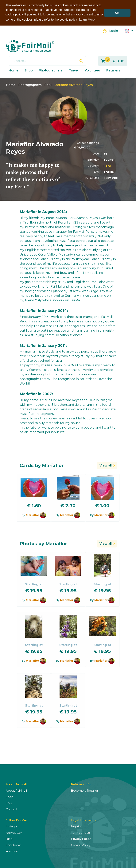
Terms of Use (80, 832)
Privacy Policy (81, 839)
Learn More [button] (87, 20)
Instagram (13, 826)
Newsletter (14, 832)
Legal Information (84, 820)
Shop (29, 70)
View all (106, 465)
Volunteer (92, 70)
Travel (74, 70)
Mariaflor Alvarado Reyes (74, 85)
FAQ (9, 803)
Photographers (51, 70)
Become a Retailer (85, 790)
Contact (12, 809)
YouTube (12, 851)
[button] (129, 31)
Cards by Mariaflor (42, 465)
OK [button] (117, 13)
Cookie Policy (81, 845)
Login (114, 31)
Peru (48, 85)
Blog (9, 839)
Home (14, 70)
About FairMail (16, 790)
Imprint (76, 826)
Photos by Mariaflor (43, 543)
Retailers (113, 70)
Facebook (13, 845)
